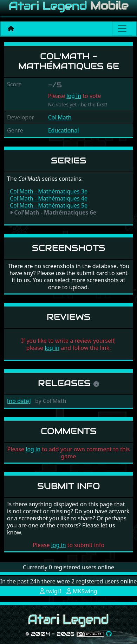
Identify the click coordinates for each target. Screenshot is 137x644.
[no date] (19, 401)
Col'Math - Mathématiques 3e (49, 191)
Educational (64, 130)
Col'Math (60, 117)
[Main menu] (122, 29)
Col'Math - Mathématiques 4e (49, 198)
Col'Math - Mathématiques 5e (49, 205)
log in (74, 96)
